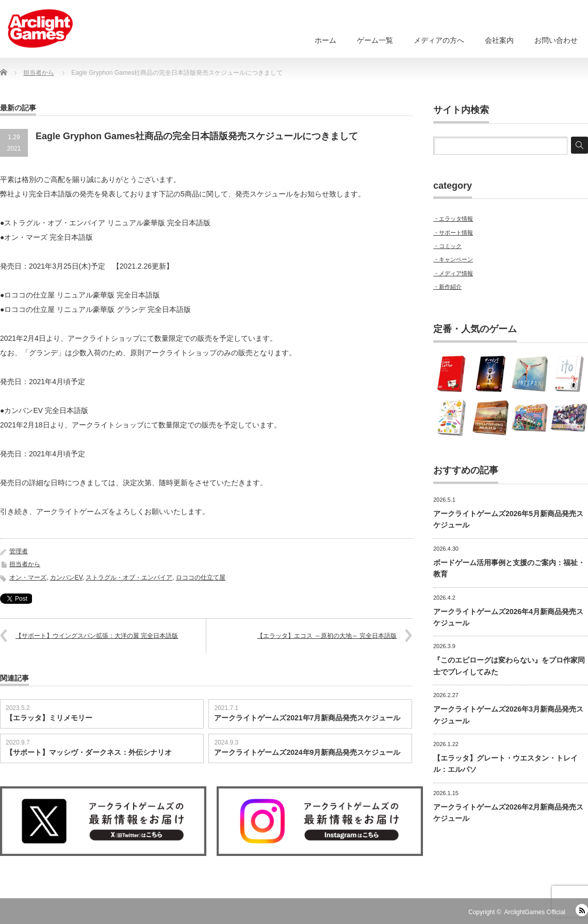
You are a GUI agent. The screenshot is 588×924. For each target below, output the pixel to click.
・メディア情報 (453, 273)
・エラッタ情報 (453, 219)
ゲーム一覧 (375, 40)
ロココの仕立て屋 (201, 577)
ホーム (325, 40)
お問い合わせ (556, 40)
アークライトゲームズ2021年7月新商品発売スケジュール (307, 718)
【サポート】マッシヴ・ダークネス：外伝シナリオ (89, 752)
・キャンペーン (453, 259)
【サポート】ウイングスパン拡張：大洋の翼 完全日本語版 (97, 636)
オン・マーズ (28, 577)
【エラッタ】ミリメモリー (49, 718)
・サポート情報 (453, 233)
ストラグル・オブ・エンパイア (129, 577)
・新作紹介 (447, 287)
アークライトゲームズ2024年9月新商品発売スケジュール (307, 752)
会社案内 (499, 40)
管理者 (19, 551)
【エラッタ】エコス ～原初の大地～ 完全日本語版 (327, 636)
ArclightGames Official (535, 912)
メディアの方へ (439, 40)
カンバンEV (66, 577)
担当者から (25, 564)
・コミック (447, 246)
